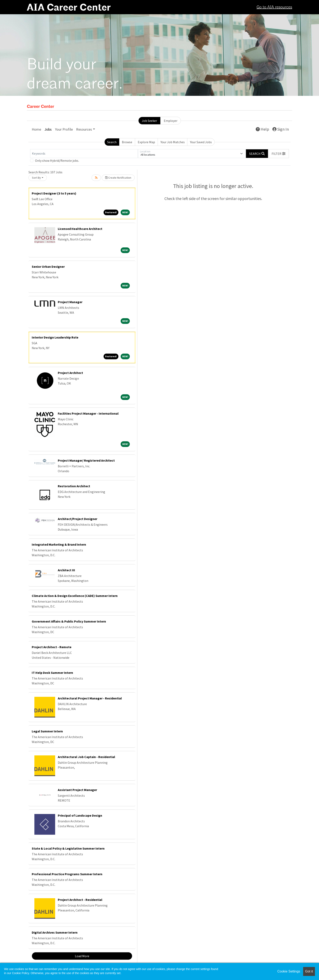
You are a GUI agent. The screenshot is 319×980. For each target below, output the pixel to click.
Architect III (66, 570)
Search (112, 142)
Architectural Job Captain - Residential (86, 757)
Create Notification (118, 178)
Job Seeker (149, 121)
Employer (171, 121)
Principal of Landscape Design (80, 815)
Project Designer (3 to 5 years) (54, 193)
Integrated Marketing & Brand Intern (59, 544)
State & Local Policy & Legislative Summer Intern (68, 848)
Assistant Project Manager (77, 790)
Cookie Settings (289, 971)
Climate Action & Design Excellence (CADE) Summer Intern (75, 596)
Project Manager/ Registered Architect (86, 460)
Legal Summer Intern (47, 731)
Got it (309, 971)
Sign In (281, 129)
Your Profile (64, 129)
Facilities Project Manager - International (88, 413)
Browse (127, 142)
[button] (279, 154)
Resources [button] (84, 129)
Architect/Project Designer (78, 519)
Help (262, 129)
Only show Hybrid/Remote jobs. (57, 161)
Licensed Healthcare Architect (80, 229)
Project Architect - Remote (52, 647)
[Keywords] (84, 154)
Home (36, 129)
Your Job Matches (173, 142)
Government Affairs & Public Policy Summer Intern (69, 621)
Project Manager (70, 302)
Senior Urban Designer (48, 267)
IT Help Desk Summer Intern (52, 673)
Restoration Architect (74, 486)
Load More (82, 956)
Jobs (48, 129)
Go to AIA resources (274, 7)
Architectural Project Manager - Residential (90, 698)
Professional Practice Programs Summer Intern (67, 874)
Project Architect (70, 373)
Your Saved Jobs (201, 142)
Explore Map (146, 142)
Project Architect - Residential (80, 900)
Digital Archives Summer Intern (55, 932)
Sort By (36, 178)
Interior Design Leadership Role (55, 337)
